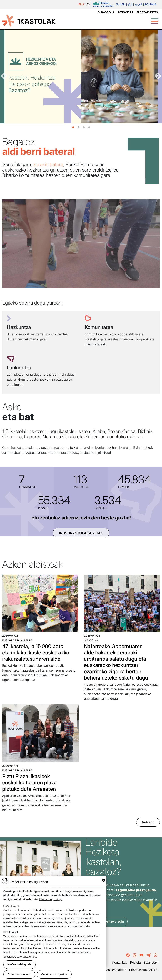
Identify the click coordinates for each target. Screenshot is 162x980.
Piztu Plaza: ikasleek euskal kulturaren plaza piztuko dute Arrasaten (29, 782)
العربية (138, 4)
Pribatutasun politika (143, 970)
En (117, 4)
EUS (81, 4)
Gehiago (148, 822)
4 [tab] (89, 127)
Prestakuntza (148, 12)
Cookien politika (115, 970)
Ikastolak (91, 640)
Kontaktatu (120, 963)
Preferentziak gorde (20, 964)
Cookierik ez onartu (19, 974)
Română (150, 4)
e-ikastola (106, 12)
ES (88, 4)
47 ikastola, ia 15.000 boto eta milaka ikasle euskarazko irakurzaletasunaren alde (36, 653)
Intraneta (125, 12)
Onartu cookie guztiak (54, 974)
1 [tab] (73, 127)
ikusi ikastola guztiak (81, 533)
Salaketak (150, 963)
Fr (123, 4)
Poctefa (135, 963)
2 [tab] (78, 127)
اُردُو (130, 4)
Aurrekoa (4, 76)
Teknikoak (13, 932)
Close (104, 880)
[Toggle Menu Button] (155, 19)
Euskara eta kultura (17, 640)
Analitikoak (13, 906)
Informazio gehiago (51, 899)
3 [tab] (84, 127)
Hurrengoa (158, 76)
